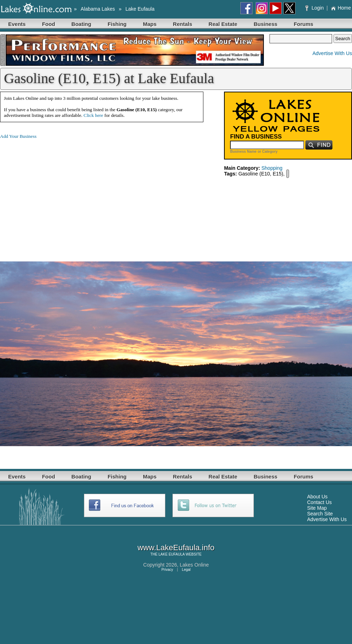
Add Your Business (18, 136)
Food (49, 24)
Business (265, 24)
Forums (303, 24)
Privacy (167, 570)
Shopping (272, 168)
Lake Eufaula (140, 9)
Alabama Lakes (98, 9)
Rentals (182, 24)
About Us (318, 497)
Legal (186, 570)
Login (315, 8)
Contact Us (319, 502)
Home (341, 8)
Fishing (117, 24)
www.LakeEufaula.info (176, 548)
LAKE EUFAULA (172, 554)
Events (17, 24)
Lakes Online (194, 565)
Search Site (320, 514)
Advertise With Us (332, 53)
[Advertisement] (60, 195)
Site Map (317, 508)
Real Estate (223, 24)
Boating (81, 24)
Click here (93, 115)
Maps (150, 24)
